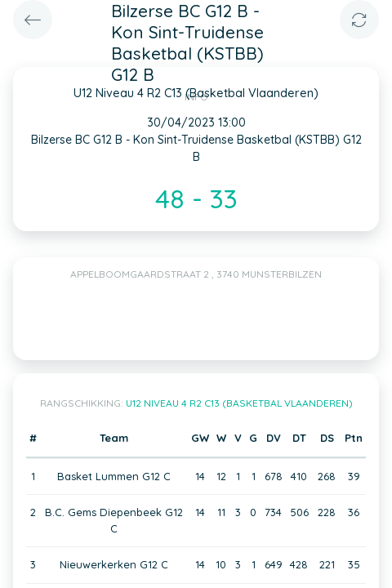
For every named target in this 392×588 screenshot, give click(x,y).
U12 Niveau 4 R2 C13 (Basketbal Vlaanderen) (239, 403)
